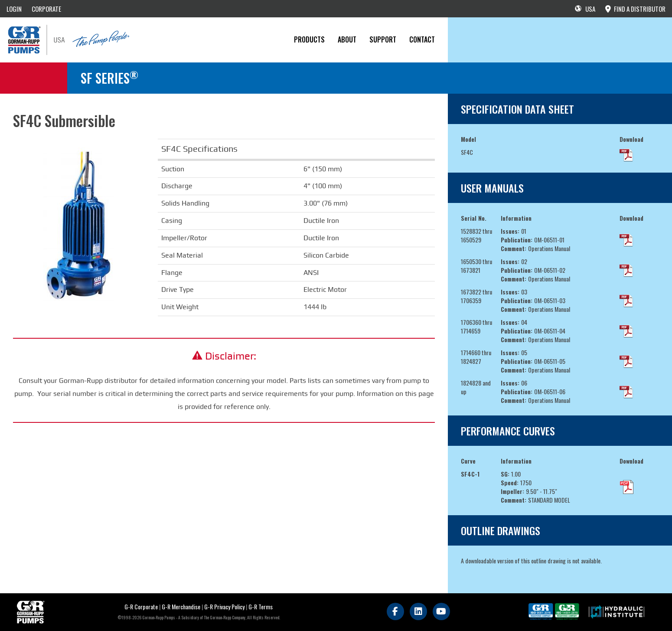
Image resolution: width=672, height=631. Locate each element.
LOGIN (14, 9)
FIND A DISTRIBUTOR (635, 9)
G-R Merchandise (181, 606)
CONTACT (422, 39)
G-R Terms (261, 606)
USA (585, 9)
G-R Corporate (141, 606)
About (347, 39)
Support (383, 39)
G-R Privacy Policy (224, 606)
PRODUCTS (309, 39)
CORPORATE (46, 9)
